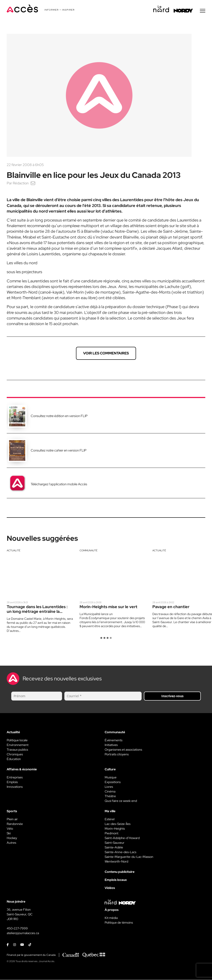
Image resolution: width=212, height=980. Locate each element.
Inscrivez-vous (172, 696)
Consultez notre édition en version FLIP (59, 416)
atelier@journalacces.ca (23, 933)
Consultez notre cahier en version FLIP (59, 451)
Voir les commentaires (106, 353)
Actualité (14, 551)
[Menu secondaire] (203, 11)
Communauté (89, 551)
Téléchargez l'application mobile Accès (59, 484)
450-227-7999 (17, 929)
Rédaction (21, 183)
